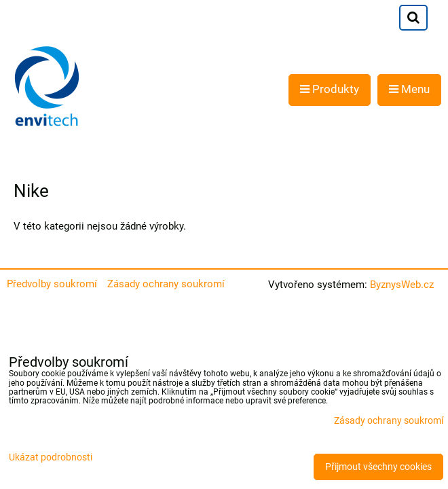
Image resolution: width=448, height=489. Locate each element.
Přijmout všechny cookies (378, 467)
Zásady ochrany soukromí (166, 284)
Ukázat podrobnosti (51, 458)
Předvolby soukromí (52, 284)
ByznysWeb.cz (402, 285)
